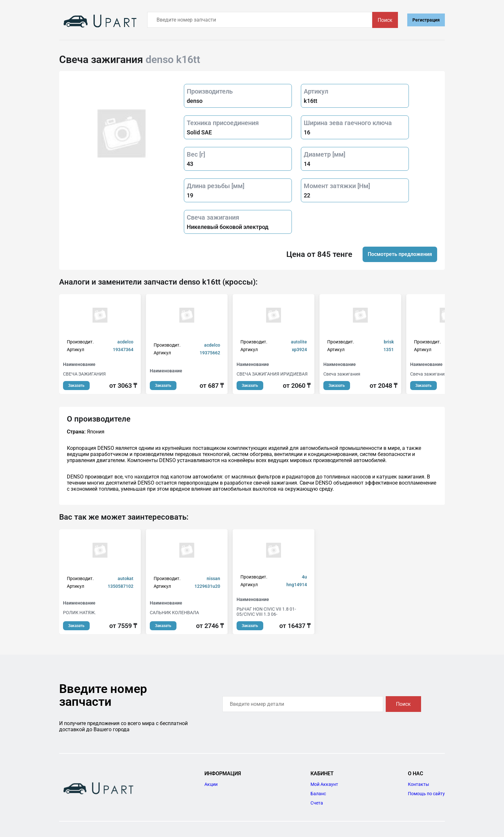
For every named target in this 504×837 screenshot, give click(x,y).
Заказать (76, 386)
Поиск (385, 20)
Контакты (419, 784)
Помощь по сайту (426, 794)
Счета (317, 803)
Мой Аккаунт (324, 784)
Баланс (318, 794)
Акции (211, 784)
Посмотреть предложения (400, 254)
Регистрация (426, 20)
